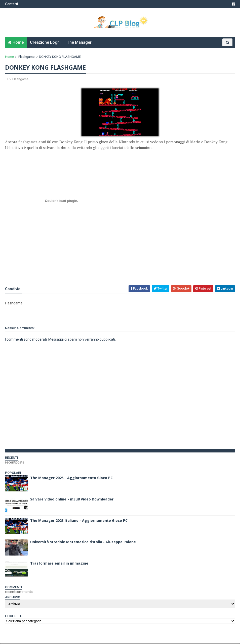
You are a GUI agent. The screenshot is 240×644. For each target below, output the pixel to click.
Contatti (11, 4)
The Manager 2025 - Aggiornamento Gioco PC (71, 478)
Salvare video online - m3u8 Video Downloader (72, 500)
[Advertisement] (64, 272)
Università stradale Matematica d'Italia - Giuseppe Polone (83, 542)
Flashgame (26, 57)
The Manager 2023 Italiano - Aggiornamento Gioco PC (79, 521)
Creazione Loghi (45, 43)
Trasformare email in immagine (59, 564)
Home (18, 43)
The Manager (79, 43)
